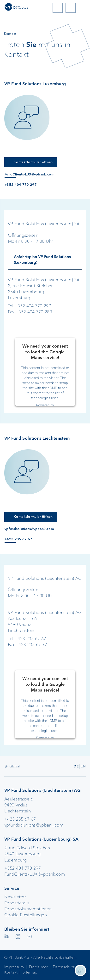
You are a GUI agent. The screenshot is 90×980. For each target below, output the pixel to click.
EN (83, 766)
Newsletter (15, 897)
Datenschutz (64, 967)
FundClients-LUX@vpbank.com (35, 874)
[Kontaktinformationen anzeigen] (80, 970)
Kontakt (11, 972)
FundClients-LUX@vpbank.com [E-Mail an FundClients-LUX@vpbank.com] (29, 174)
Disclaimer (38, 967)
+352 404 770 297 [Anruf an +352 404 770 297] (21, 185)
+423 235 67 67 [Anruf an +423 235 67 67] (18, 539)
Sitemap (30, 972)
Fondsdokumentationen (28, 909)
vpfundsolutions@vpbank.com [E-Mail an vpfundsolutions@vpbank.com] (29, 529)
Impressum (14, 967)
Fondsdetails (17, 903)
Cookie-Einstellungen (26, 915)
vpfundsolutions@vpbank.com (34, 825)
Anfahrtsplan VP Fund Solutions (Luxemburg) (42, 260)
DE (76, 766)
